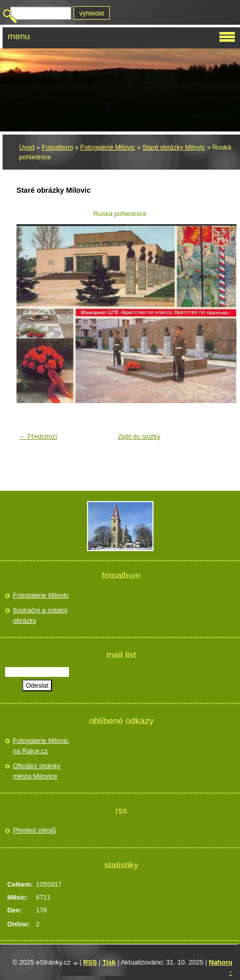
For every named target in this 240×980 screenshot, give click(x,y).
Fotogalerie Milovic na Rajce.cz (41, 746)
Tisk (109, 962)
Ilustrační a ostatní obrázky (40, 615)
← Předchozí (38, 436)
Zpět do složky (139, 436)
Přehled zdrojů (35, 830)
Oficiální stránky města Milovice (37, 771)
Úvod (27, 147)
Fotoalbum (57, 147)
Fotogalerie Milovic (108, 147)
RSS (90, 962)
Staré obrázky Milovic (174, 147)
